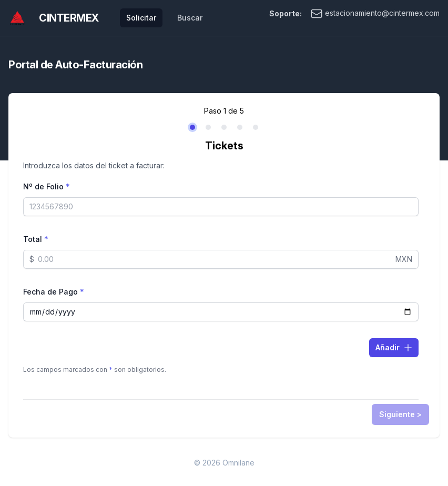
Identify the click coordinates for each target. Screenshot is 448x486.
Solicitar (141, 18)
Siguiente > (400, 414)
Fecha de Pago (54, 292)
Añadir (394, 348)
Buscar (190, 18)
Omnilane (238, 463)
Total (36, 239)
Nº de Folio (47, 186)
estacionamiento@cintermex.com (375, 14)
